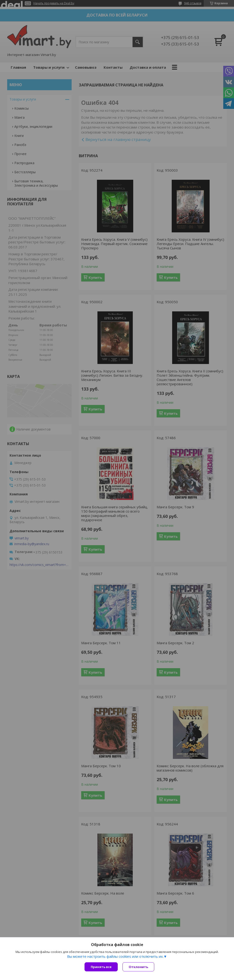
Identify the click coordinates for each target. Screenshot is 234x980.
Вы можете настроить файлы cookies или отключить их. (115, 956)
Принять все (101, 967)
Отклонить (138, 967)
